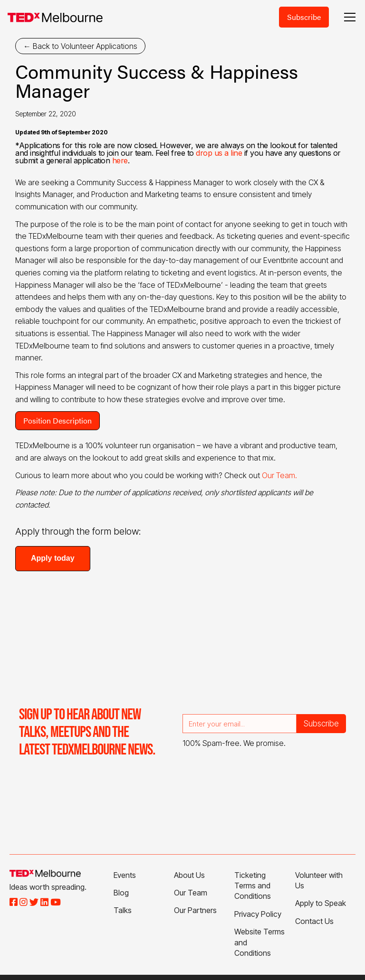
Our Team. (279, 475)
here (120, 160)
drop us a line (219, 153)
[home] (55, 17)
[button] (348, 17)
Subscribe (304, 17)
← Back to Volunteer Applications (80, 46)
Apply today (53, 558)
